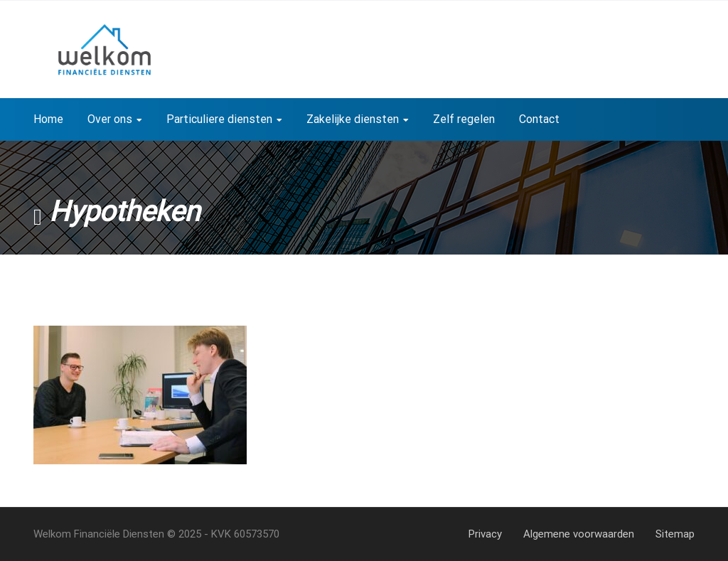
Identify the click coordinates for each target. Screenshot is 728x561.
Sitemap (675, 534)
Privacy (485, 534)
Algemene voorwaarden (579, 534)
